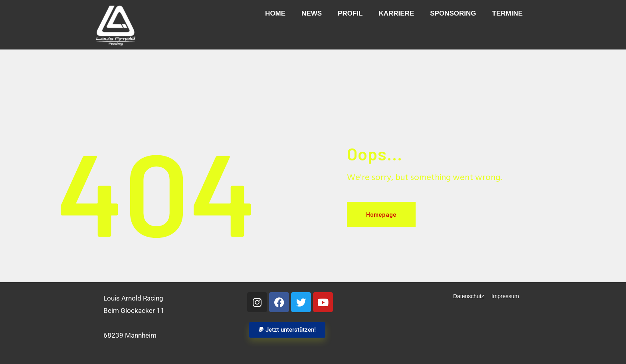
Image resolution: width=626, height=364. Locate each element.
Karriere (396, 13)
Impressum (505, 296)
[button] (287, 330)
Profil (350, 13)
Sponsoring (453, 13)
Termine (508, 13)
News (312, 13)
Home (275, 13)
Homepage (381, 214)
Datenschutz (469, 296)
